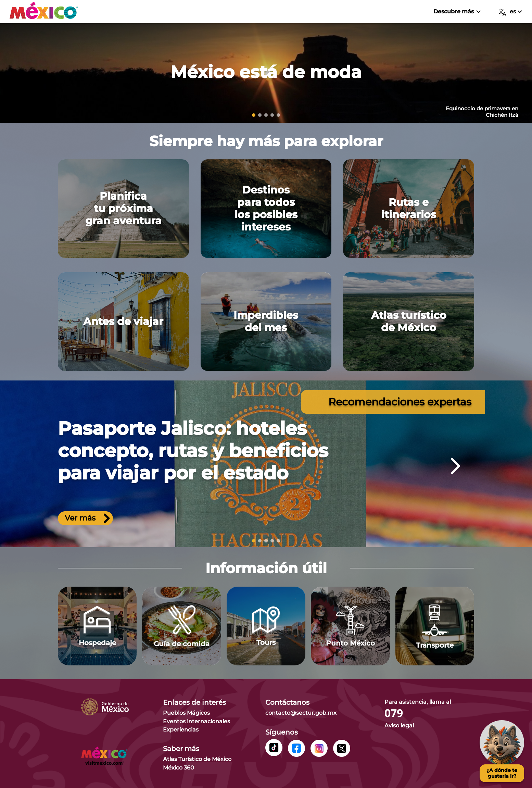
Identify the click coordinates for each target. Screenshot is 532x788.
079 (394, 713)
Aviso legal (399, 726)
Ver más (87, 519)
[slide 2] (260, 115)
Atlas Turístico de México (197, 759)
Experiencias (181, 730)
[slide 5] (278, 115)
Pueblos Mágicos (186, 713)
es (510, 12)
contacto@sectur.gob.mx (301, 713)
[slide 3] (266, 115)
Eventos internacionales (197, 721)
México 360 (179, 768)
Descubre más (457, 11)
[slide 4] (272, 115)
